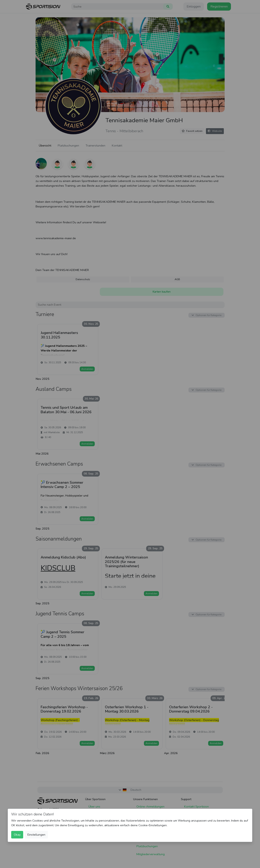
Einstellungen (36, 835)
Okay (17, 835)
